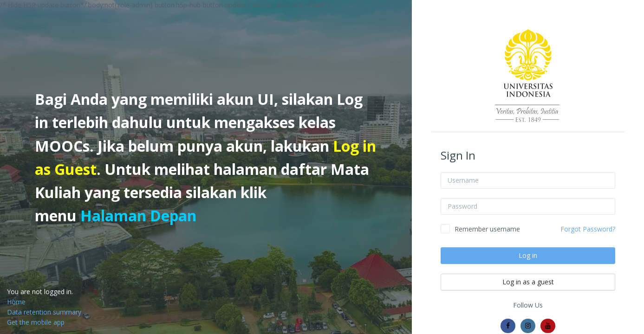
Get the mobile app (36, 322)
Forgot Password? (588, 229)
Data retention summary (44, 312)
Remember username (487, 229)
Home (16, 302)
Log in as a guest (528, 282)
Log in (528, 255)
